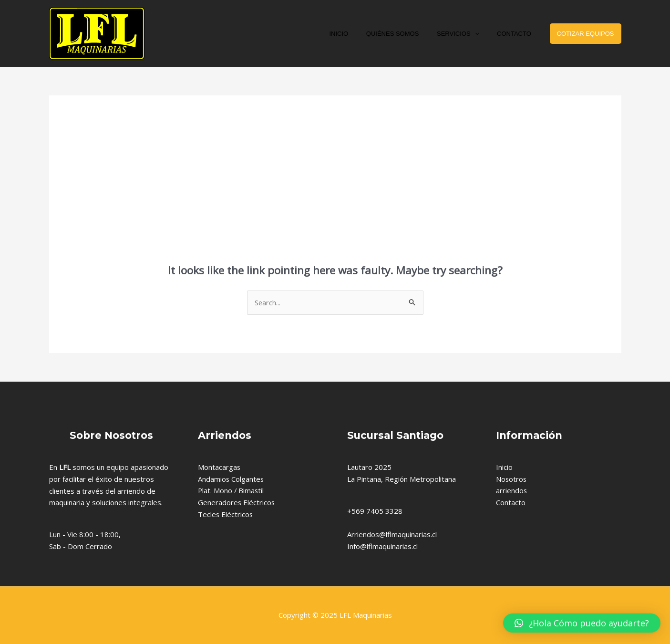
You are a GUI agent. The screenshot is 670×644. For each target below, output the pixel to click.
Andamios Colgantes (231, 479)
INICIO (358, 34)
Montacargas (219, 467)
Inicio (504, 467)
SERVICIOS (466, 34)
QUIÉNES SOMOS (407, 34)
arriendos (512, 491)
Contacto (511, 503)
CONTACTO (517, 34)
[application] (483, 34)
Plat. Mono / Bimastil (232, 491)
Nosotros (512, 479)
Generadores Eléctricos (237, 503)
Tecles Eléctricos (226, 514)
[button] (582, 623)
